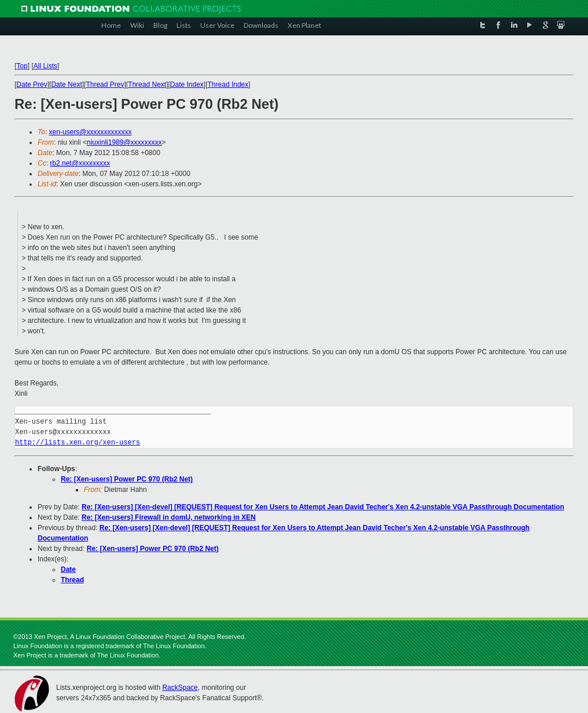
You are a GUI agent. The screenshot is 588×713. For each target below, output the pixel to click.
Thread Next (147, 84)
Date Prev (32, 84)
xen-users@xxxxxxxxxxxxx (91, 132)
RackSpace (180, 688)
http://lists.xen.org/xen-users (78, 442)
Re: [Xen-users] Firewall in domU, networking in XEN (169, 517)
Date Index (187, 84)
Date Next (66, 84)
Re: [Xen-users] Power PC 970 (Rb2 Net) (127, 479)
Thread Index (228, 84)
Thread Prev (105, 84)
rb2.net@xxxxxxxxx (80, 163)
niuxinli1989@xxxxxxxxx (124, 142)
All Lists (45, 66)
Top (22, 66)
